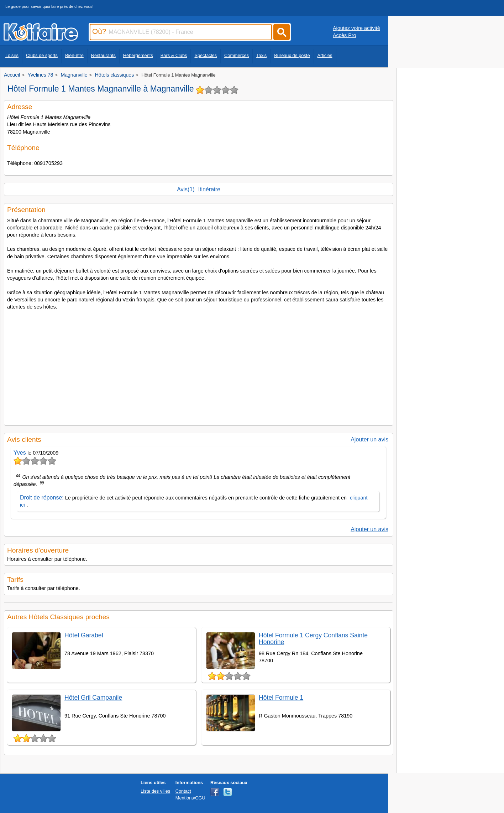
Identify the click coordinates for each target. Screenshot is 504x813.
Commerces (237, 55)
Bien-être (74, 55)
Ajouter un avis (369, 439)
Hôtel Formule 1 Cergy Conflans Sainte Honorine (313, 639)
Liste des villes (155, 791)
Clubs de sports (42, 55)
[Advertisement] (199, 366)
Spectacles (206, 55)
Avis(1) (186, 189)
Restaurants (103, 55)
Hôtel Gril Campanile (93, 698)
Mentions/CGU (190, 798)
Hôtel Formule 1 (281, 698)
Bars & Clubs (174, 55)
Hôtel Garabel (84, 635)
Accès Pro (345, 35)
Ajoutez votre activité (356, 28)
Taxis (261, 55)
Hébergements (138, 55)
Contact (183, 791)
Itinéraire (209, 189)
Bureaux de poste (292, 55)
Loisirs (12, 55)
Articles (325, 55)
